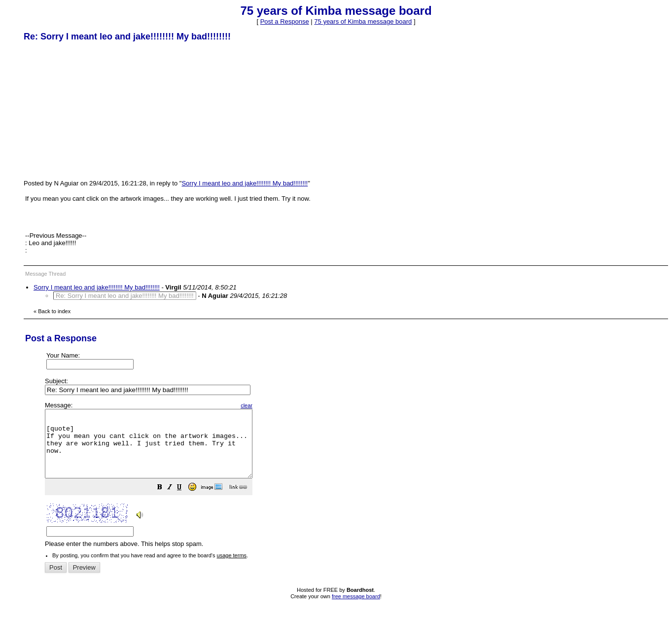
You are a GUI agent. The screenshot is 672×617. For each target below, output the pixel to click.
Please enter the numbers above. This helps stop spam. (353, 482)
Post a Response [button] (285, 21)
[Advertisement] (98, 110)
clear (271, 405)
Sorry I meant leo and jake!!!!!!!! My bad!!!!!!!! (245, 183)
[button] (184, 502)
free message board (356, 610)
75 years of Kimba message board (363, 21)
